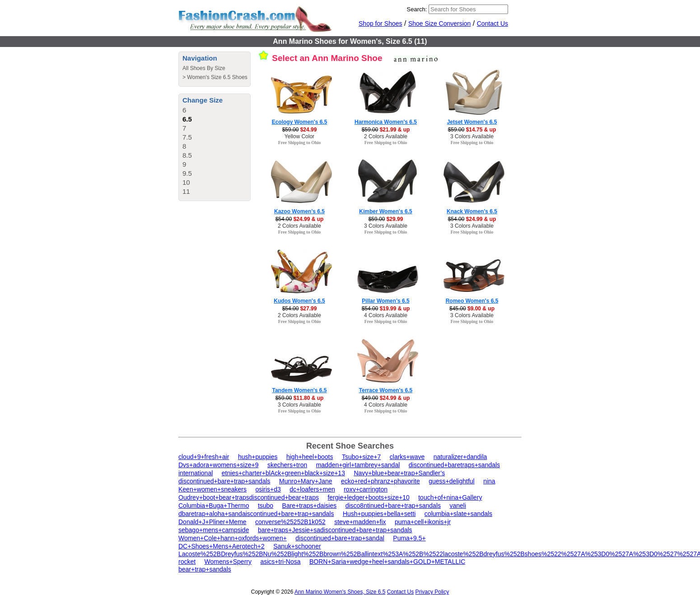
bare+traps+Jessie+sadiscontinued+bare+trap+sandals (335, 530)
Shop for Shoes (380, 23)
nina (489, 481)
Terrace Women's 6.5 (386, 390)
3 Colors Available (472, 136)
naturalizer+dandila (460, 457)
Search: (417, 9)
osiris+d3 (268, 489)
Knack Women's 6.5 (472, 211)
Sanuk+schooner (297, 546)
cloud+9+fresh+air (204, 457)
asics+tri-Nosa (280, 562)
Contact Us (492, 23)
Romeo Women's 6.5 (472, 301)
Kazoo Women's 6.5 (299, 211)
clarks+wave (407, 457)
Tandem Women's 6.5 (299, 390)
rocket (187, 562)
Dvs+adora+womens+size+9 (218, 465)
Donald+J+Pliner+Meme (212, 522)
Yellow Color (299, 136)
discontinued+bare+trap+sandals (224, 481)
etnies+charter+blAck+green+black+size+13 (283, 473)
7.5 (187, 137)
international (196, 473)
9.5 (187, 173)
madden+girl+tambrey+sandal (358, 465)
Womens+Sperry (228, 562)
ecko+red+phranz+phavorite (380, 481)
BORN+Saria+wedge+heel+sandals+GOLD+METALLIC (387, 562)
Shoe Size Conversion (440, 23)
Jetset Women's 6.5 (472, 122)
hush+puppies (258, 457)
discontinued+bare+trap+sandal (340, 538)
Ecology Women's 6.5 (300, 122)
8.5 (187, 155)
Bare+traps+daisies (310, 506)
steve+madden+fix (360, 522)
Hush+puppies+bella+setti (379, 514)
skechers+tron (287, 465)
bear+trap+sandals (205, 569)
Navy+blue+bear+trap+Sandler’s (399, 473)
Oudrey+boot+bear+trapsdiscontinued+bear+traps (249, 497)
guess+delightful (452, 481)
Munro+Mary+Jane (306, 481)
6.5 (187, 119)
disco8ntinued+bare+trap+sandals (393, 506)
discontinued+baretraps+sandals (454, 465)
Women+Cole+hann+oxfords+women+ (233, 538)
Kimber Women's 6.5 (385, 211)
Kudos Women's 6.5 (299, 301)
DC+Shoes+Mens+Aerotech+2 (222, 546)
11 (186, 191)
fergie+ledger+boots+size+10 (368, 497)
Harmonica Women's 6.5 (386, 122)
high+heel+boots (310, 457)
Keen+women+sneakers (212, 489)
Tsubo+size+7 (361, 457)
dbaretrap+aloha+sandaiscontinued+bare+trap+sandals (256, 514)
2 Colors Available (386, 136)
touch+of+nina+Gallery (450, 497)
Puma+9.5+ (409, 538)
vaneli (458, 506)
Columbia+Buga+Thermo (214, 506)
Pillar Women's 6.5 (385, 301)
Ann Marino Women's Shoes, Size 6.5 (340, 592)
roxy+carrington (366, 489)
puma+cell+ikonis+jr (423, 522)
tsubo (266, 506)
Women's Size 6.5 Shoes (217, 77)
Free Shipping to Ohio (300, 143)
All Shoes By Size (204, 68)
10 (186, 182)
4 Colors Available (386, 315)
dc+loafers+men (312, 489)
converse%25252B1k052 (290, 522)
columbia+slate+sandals (458, 514)
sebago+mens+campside (214, 530)
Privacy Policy (432, 592)
